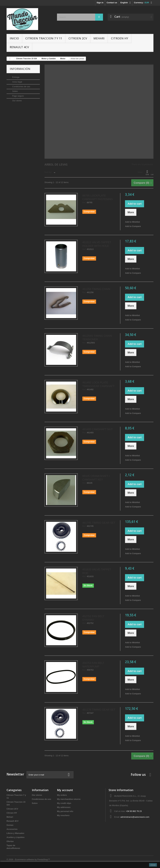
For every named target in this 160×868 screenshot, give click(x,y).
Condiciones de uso (21, 87)
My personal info (65, 811)
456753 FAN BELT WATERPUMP (93, 665)
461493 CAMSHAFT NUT (97, 429)
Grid (147, 173)
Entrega (16, 77)
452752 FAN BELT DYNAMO (93, 618)
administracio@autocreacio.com (135, 817)
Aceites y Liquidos (16, 837)
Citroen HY (120, 38)
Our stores (17, 101)
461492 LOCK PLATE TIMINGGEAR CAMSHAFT (98, 384)
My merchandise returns (69, 799)
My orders (62, 795)
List (152, 173)
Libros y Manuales (15, 833)
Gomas (10, 825)
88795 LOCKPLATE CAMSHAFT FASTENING (97, 197)
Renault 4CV (19, 47)
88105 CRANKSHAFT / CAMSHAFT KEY (96, 478)
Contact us (112, 3)
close (153, 865)
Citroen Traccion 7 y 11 (44, 38)
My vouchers (63, 815)
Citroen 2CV (78, 38)
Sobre (15, 91)
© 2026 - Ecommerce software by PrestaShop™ (28, 859)
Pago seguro (18, 96)
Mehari (99, 38)
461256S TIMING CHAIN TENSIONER (97, 338)
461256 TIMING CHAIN (96, 289)
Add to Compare (133, 226)
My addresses (64, 807)
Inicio (14, 38)
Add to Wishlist (132, 222)
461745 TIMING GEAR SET (99, 523)
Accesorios (12, 829)
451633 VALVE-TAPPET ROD (97, 571)
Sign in (100, 3)
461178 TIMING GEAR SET (99, 710)
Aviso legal (17, 82)
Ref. (84, 203)
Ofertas (10, 841)
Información (20, 69)
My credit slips (64, 803)
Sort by (48, 172)
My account (65, 790)
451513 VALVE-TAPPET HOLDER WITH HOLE (97, 244)
